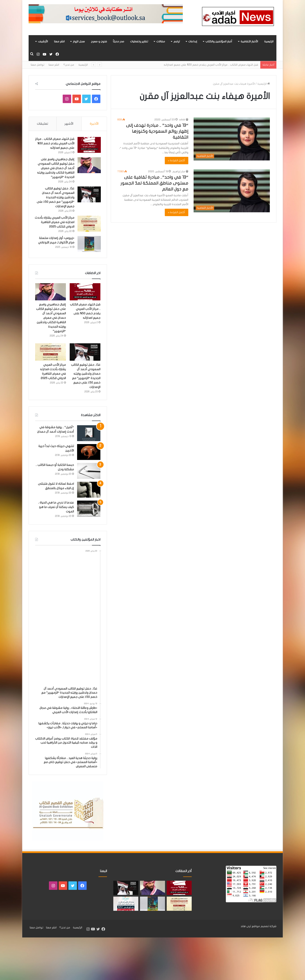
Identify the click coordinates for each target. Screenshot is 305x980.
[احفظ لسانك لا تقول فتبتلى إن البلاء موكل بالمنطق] (89, 491)
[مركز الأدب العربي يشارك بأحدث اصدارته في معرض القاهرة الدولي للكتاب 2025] (89, 224)
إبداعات (193, 41)
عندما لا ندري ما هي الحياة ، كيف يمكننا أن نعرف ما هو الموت (56, 508)
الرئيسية (269, 41)
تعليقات (42, 124)
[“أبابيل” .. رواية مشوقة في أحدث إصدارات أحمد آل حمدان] (89, 434)
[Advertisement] (66, 621)
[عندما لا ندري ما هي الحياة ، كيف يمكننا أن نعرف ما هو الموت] (89, 509)
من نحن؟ (69, 65)
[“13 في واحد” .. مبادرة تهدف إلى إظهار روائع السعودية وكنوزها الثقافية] (232, 139)
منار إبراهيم (179, 171)
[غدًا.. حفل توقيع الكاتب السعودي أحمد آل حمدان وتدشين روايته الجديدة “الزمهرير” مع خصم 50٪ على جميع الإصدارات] (89, 195)
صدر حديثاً (119, 41)
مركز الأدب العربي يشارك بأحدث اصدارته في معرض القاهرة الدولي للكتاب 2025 (56, 223)
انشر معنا (59, 41)
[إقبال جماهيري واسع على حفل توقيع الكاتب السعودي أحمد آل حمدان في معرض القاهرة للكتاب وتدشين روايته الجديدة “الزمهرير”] (89, 166)
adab (182, 120)
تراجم (177, 41)
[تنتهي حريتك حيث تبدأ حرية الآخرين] (89, 453)
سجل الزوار (79, 41)
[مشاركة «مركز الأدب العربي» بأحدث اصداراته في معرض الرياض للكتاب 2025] (126, 905)
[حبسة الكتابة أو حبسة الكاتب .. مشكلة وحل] (89, 472)
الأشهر (69, 124)
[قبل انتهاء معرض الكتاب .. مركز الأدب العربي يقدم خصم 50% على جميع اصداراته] (89, 145)
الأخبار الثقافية (249, 41)
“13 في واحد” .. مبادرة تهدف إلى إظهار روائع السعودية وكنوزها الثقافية (157, 131)
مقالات (161, 41)
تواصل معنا (37, 65)
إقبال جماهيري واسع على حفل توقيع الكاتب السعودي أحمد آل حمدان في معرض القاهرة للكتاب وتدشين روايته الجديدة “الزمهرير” (55, 169)
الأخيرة (94, 124)
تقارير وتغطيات (139, 41)
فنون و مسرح (99, 41)
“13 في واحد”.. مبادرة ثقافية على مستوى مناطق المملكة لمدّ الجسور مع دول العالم (154, 183)
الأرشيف (43, 41)
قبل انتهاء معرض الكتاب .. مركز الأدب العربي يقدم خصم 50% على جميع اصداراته (211, 65)
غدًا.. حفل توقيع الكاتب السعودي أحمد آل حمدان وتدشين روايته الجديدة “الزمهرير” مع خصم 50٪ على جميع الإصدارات (55, 198)
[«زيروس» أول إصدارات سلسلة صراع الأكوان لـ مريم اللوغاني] (89, 244)
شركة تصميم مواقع (264, 927)
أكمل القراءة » (177, 160)
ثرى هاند (246, 927)
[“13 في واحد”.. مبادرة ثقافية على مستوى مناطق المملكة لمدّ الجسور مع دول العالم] (232, 191)
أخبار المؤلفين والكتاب (219, 41)
